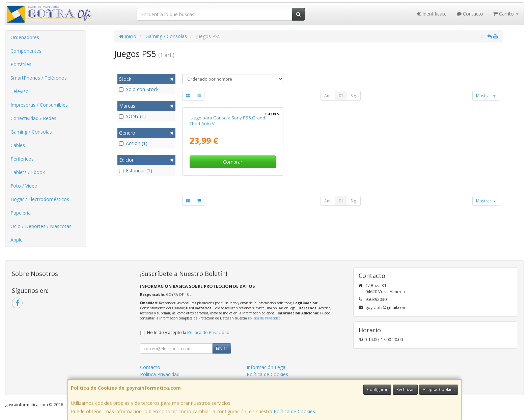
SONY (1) (132, 116)
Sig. (354, 96)
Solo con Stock (139, 89)
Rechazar (405, 389)
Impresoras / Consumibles (39, 105)
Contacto (470, 14)
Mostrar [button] (486, 96)
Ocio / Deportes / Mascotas (41, 226)
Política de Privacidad (264, 318)
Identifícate (432, 14)
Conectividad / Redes (33, 118)
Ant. (328, 96)
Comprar (233, 162)
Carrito (506, 14)
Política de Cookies (294, 411)
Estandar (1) (136, 171)
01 (341, 96)
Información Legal (267, 367)
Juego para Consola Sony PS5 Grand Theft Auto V (227, 121)
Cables (18, 145)
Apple (17, 240)
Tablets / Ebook (28, 172)
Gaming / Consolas (31, 132)
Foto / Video (24, 186)
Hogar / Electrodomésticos (40, 199)
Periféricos (22, 159)
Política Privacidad (160, 374)
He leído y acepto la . (189, 332)
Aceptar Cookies (439, 389)
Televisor (20, 91)
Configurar (377, 389)
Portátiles (21, 64)
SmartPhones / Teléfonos (39, 78)
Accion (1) (133, 143)
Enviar (222, 348)
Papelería (21, 213)
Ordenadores (25, 37)
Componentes (26, 51)
